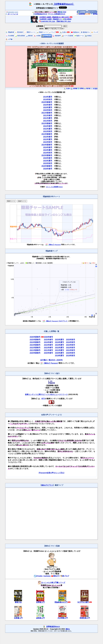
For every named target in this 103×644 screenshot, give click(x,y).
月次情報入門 (63, 618)
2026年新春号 (47, 166)
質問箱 (94, 14)
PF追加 (94, 89)
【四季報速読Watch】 (64, 4)
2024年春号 (48, 147)
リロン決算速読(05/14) (57, 14)
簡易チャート (30, 32)
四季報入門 (40, 602)
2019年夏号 (48, 97)
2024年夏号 (48, 150)
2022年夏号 (48, 129)
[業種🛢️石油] (62, 12)
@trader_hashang (42, 576)
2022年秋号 (48, 131)
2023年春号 (48, 137)
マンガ (95, 32)
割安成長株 (20, 36)
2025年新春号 (47, 155)
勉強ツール (79, 36)
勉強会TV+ (85, 32)
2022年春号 (48, 126)
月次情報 (10, 36)
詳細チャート (42, 32)
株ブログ (65, 576)
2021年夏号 (48, 118)
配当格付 (19, 32)
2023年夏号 (48, 139)
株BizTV (55, 576)
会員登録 (82, 12)
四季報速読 (47, 36)
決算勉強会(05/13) (40, 14)
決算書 (74, 89)
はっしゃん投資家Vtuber (54, 187)
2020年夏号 (48, 107)
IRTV (43, 399)
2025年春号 (48, 158)
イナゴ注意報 (67, 36)
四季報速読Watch (53, 627)
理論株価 (10, 32)
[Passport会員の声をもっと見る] (51, 473)
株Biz (68, 629)
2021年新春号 (47, 113)
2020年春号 (48, 105)
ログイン (92, 12)
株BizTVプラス (47, 485)
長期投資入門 (85, 618)
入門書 (9, 39)
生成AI (63, 32)
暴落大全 (18, 602)
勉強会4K (75, 32)
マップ (52, 32)
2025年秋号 (48, 163)
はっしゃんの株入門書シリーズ (51, 583)
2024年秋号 (48, 153)
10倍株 (37, 36)
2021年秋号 (48, 121)
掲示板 (87, 89)
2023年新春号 (47, 134)
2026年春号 (48, 169)
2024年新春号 (47, 145)
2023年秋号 (48, 142)
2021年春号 (48, 115)
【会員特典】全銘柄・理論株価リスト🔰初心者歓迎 (55, 19)
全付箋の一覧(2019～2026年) (51, 360)
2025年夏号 (48, 161)
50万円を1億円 (83, 602)
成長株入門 (40, 618)
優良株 (29, 36)
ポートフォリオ (12, 14)
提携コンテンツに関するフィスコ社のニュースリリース (46, 394)
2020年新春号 (47, 102)
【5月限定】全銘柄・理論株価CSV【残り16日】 (54, 17)
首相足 (88, 36)
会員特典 (80, 14)
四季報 (81, 89)
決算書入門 (18, 618)
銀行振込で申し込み (64, 21)
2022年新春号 (47, 123)
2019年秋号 (48, 99)
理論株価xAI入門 (61, 602)
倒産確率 (57, 36)
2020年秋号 (48, 110)
